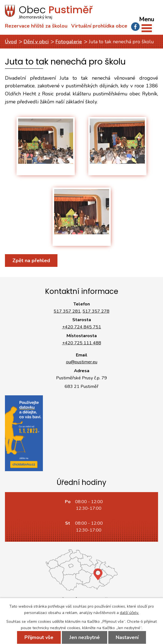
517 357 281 (67, 311)
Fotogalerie (69, 42)
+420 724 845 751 (82, 327)
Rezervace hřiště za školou (36, 26)
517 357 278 (96, 311)
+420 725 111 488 (82, 343)
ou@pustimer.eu (82, 362)
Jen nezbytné (85, 637)
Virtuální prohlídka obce (99, 26)
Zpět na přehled (31, 261)
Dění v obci (36, 42)
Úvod (11, 42)
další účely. (129, 613)
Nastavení (127, 637)
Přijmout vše (39, 637)
